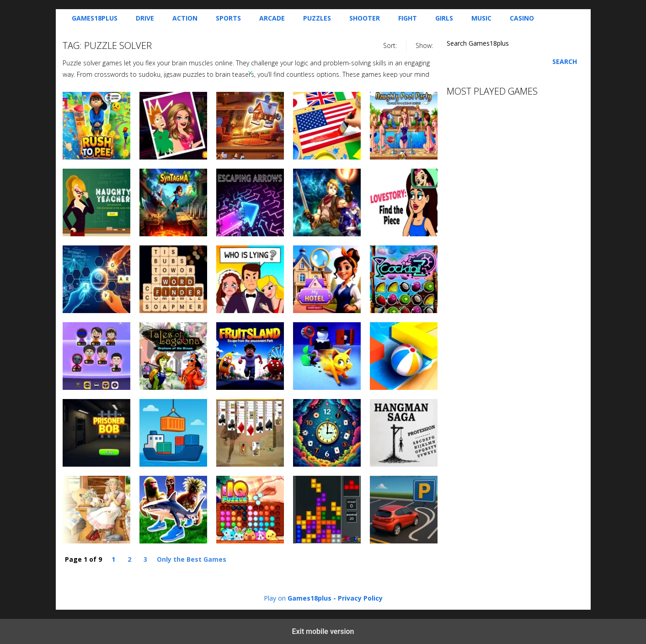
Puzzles (317, 18)
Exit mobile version (323, 631)
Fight (408, 18)
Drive (145, 18)
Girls (444, 18)
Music (481, 18)
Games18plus (95, 18)
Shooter (365, 18)
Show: (424, 45)
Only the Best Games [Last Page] (192, 559)
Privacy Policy (360, 598)
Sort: (390, 45)
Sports (228, 18)
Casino (522, 18)
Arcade (272, 18)
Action (185, 18)
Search (565, 61)
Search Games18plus (478, 43)
